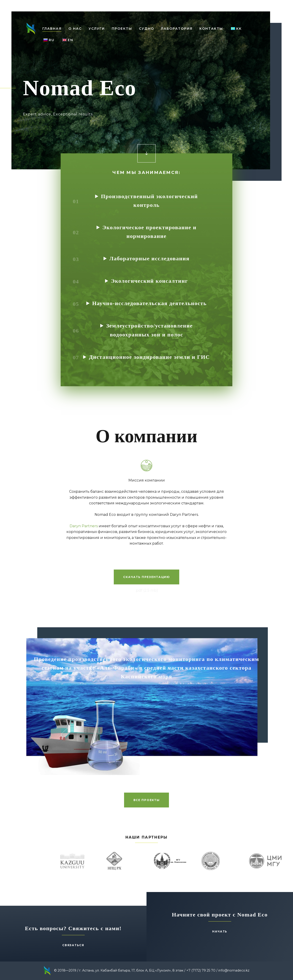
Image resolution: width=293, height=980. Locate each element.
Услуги (97, 29)
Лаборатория (177, 29)
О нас (75, 29)
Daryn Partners (84, 526)
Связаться (73, 945)
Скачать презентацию (146, 577)
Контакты (211, 29)
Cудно (146, 29)
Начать (220, 931)
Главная (52, 29)
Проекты (122, 29)
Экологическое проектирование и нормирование (149, 232)
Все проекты (147, 800)
